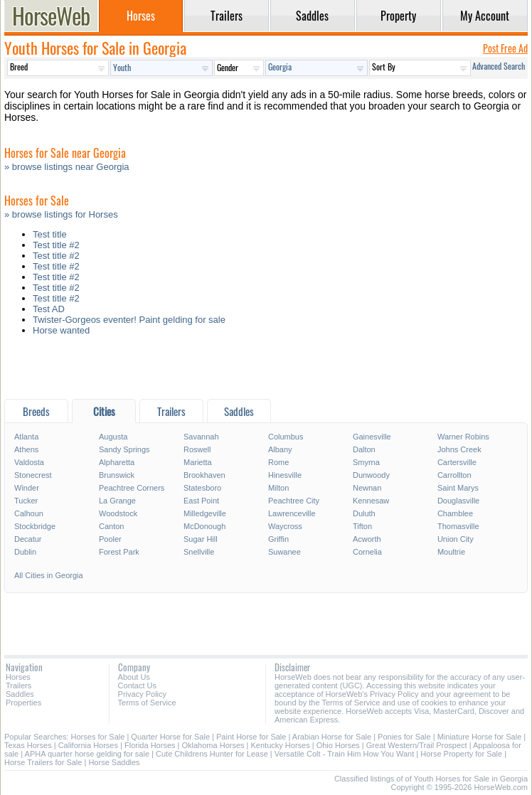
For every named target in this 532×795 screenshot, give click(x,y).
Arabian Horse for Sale (332, 737)
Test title (50, 234)
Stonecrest (33, 475)
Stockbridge (35, 526)
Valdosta (29, 462)
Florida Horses (150, 745)
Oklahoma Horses (213, 745)
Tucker (26, 501)
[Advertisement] (266, 371)
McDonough (204, 526)
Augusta (113, 437)
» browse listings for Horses (61, 214)
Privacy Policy (142, 694)
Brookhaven (204, 475)
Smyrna (366, 462)
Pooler (110, 539)
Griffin (278, 539)
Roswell (197, 449)
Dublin (25, 552)
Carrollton (454, 475)
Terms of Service (147, 703)
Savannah (201, 437)
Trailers (18, 685)
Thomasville (458, 526)
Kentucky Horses (281, 745)
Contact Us (137, 685)
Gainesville (372, 437)
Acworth (367, 539)
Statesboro (202, 488)
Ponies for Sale (404, 737)
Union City (456, 539)
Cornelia (367, 552)
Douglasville (458, 501)
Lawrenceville (292, 513)
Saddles (20, 694)
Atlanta (26, 437)
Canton (111, 526)
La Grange (117, 501)
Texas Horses (28, 745)
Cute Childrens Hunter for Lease (212, 754)
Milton (278, 488)
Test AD (49, 309)
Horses (18, 677)
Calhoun (29, 513)
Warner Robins (463, 437)
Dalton (364, 449)
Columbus (286, 437)
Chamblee (455, 513)
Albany (280, 449)
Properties (23, 703)
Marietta (198, 462)
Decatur (28, 539)
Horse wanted (61, 330)
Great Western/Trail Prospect (417, 745)
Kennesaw (371, 501)
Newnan (367, 488)
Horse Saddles (114, 762)
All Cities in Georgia (49, 575)
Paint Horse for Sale (251, 737)
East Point (201, 501)
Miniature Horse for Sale (480, 737)
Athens (26, 449)
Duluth (364, 513)
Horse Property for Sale (461, 754)
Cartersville (457, 462)
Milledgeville (205, 513)
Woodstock (118, 513)
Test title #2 (56, 245)
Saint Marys (458, 488)
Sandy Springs (124, 449)
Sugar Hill (201, 539)
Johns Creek (459, 449)
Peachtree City (294, 501)
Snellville (199, 552)
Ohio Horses (338, 745)
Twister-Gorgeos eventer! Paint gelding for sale (129, 320)
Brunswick (117, 475)
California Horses (88, 745)
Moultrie (451, 552)
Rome (278, 462)
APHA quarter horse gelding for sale (87, 754)
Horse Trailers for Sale (43, 762)
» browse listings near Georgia (67, 167)
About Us (134, 677)
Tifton (362, 526)
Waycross (285, 526)
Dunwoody (371, 475)
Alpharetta (117, 462)
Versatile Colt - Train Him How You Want (344, 754)
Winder (27, 488)
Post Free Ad (505, 48)
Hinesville (285, 475)
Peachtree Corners (132, 488)
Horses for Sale (98, 737)
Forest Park (119, 552)
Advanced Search (499, 66)
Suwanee (284, 552)
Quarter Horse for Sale (170, 737)
